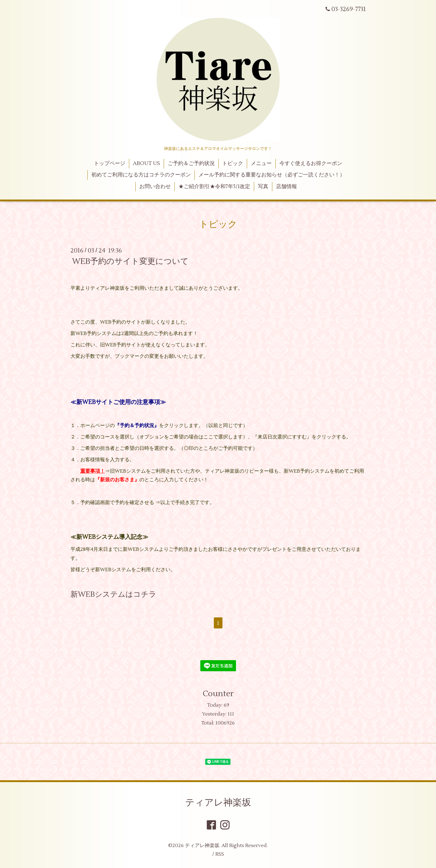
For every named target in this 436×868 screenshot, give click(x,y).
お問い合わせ (155, 187)
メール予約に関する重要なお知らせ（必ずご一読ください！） (272, 175)
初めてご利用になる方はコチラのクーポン (141, 175)
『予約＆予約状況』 (137, 426)
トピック (233, 164)
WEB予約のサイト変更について (130, 261)
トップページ (110, 164)
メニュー (261, 164)
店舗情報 (286, 187)
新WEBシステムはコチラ (113, 594)
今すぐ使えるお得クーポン (311, 164)
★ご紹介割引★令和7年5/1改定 (214, 187)
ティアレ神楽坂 (218, 803)
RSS (220, 854)
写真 (263, 187)
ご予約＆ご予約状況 (191, 164)
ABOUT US (146, 164)
